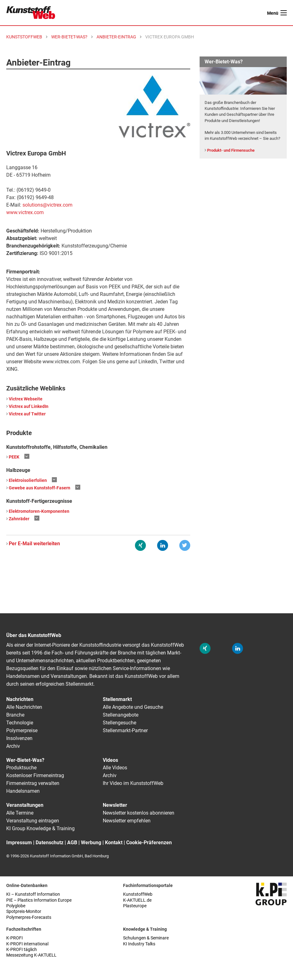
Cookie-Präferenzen (149, 843)
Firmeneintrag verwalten (33, 783)
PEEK (14, 457)
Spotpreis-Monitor (24, 911)
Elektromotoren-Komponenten (39, 511)
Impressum (19, 843)
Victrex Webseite (26, 399)
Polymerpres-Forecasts (29, 917)
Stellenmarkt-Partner (125, 730)
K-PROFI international (27, 944)
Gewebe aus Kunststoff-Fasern (40, 488)
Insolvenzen (19, 738)
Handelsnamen (23, 791)
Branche (15, 715)
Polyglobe (16, 906)
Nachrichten (20, 699)
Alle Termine (20, 813)
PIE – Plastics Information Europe (39, 900)
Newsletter (115, 805)
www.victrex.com (25, 212)
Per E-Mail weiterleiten (34, 544)
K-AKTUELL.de (137, 900)
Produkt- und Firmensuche (231, 150)
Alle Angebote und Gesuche (133, 707)
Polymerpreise (22, 730)
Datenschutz (50, 843)
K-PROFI (15, 938)
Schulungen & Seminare (146, 938)
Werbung (91, 843)
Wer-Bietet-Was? (25, 760)
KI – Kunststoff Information (33, 894)
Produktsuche (21, 768)
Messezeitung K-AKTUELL (31, 955)
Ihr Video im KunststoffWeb (133, 783)
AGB (72, 843)
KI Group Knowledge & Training (40, 828)
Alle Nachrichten (24, 707)
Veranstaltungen (25, 805)
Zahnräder (19, 519)
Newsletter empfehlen (127, 821)
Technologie (20, 723)
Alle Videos (115, 768)
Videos (110, 760)
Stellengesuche (119, 723)
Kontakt (114, 843)
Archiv (13, 746)
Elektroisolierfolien (28, 480)
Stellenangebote (121, 715)
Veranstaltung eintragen (33, 821)
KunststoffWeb (138, 894)
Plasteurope (135, 906)
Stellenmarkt (117, 699)
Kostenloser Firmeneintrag (35, 775)
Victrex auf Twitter (27, 414)
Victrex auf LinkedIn (29, 407)
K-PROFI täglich (22, 950)
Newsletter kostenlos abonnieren (139, 813)
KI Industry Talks (139, 944)
